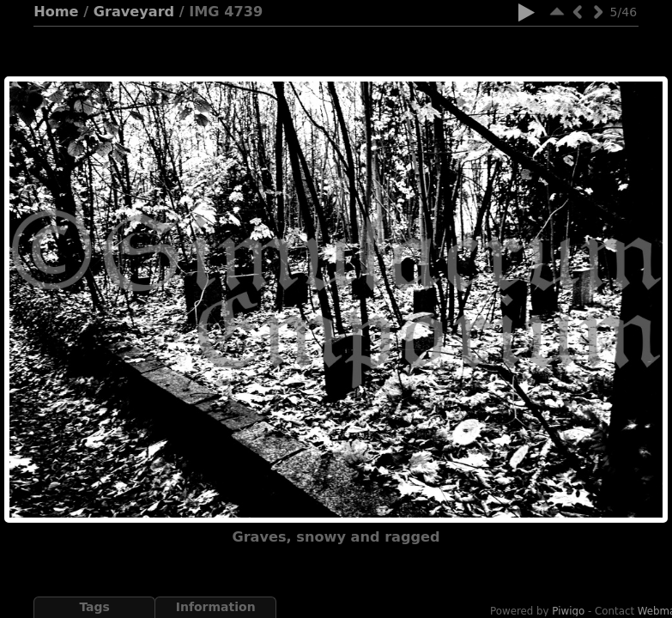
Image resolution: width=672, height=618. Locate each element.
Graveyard (134, 12)
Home (56, 12)
